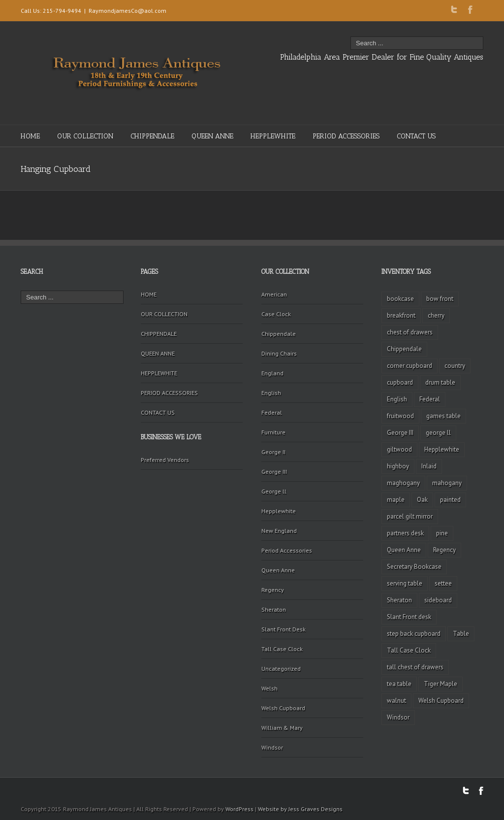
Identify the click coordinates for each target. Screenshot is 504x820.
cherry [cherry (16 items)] (436, 315)
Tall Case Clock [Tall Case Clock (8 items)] (409, 650)
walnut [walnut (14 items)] (396, 701)
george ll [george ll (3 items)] (438, 433)
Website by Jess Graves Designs (300, 809)
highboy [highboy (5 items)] (398, 466)
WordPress (239, 809)
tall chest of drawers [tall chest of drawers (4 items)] (415, 667)
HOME (30, 136)
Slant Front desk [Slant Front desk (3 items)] (409, 617)
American (274, 294)
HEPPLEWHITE (273, 136)
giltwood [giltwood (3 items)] (399, 449)
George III (274, 472)
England (272, 373)
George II (273, 452)
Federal (272, 412)
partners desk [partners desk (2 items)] (405, 533)
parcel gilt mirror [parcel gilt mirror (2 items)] (410, 516)
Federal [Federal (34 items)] (430, 399)
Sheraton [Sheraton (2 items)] (399, 600)
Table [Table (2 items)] (461, 634)
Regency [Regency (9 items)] (444, 550)
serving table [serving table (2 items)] (405, 583)
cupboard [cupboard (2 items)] (400, 382)
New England (279, 531)
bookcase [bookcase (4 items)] (400, 299)
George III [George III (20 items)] (400, 433)
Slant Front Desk (283, 629)
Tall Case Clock (282, 649)
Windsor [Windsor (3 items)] (398, 717)
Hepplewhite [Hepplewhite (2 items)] (442, 449)
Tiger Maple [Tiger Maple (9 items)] (441, 684)
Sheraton (274, 609)
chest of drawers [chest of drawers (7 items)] (410, 332)
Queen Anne (278, 570)
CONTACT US (416, 136)
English (271, 393)
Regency (273, 590)
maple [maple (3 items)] (396, 500)
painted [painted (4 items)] (450, 500)
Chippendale (279, 334)
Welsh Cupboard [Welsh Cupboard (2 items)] (441, 701)
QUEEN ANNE (212, 136)
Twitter (454, 9)
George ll (274, 491)
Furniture (273, 432)
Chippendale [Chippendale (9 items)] (404, 349)
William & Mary (282, 728)
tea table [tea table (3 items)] (399, 684)
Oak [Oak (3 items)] (422, 500)
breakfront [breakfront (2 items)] (401, 315)
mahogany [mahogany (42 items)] (447, 483)
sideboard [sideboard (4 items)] (438, 600)
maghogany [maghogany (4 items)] (403, 483)
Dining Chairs (279, 353)
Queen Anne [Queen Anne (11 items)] (404, 550)
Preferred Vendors (165, 460)
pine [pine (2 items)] (442, 533)
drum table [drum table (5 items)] (440, 382)
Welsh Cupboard (283, 708)
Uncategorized (281, 669)
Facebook (470, 10)
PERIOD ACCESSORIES (346, 136)
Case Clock (276, 314)
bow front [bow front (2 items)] (440, 299)
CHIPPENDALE (152, 136)
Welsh (269, 688)
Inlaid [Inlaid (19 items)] (429, 466)
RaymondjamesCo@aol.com (127, 11)
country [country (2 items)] (455, 366)
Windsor (272, 747)
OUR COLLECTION (85, 136)
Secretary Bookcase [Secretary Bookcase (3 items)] (414, 567)
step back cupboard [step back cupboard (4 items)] (414, 634)
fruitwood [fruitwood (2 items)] (400, 416)
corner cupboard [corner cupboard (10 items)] (409, 366)
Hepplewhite (279, 511)
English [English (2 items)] (397, 399)
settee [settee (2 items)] (443, 583)
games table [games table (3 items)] (443, 416)
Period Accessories (287, 550)
